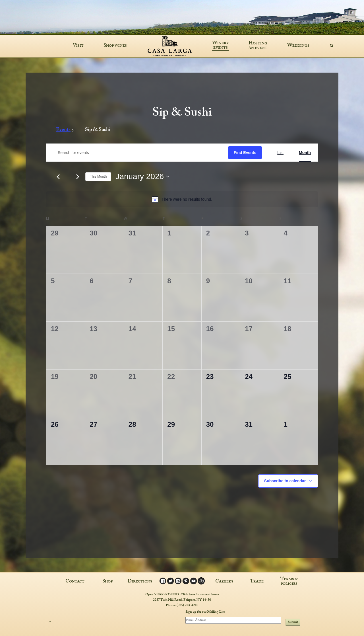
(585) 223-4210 (187, 605)
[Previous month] (58, 177)
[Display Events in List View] (280, 153)
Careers (224, 581)
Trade (257, 581)
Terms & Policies (289, 581)
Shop (107, 581)
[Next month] (78, 177)
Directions (140, 581)
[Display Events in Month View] (305, 153)
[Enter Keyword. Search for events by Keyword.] (137, 153)
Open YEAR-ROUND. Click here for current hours (182, 594)
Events (63, 131)
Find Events (245, 153)
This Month (98, 177)
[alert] (182, 199)
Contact (75, 581)
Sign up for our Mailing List (205, 612)
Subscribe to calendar (285, 481)
